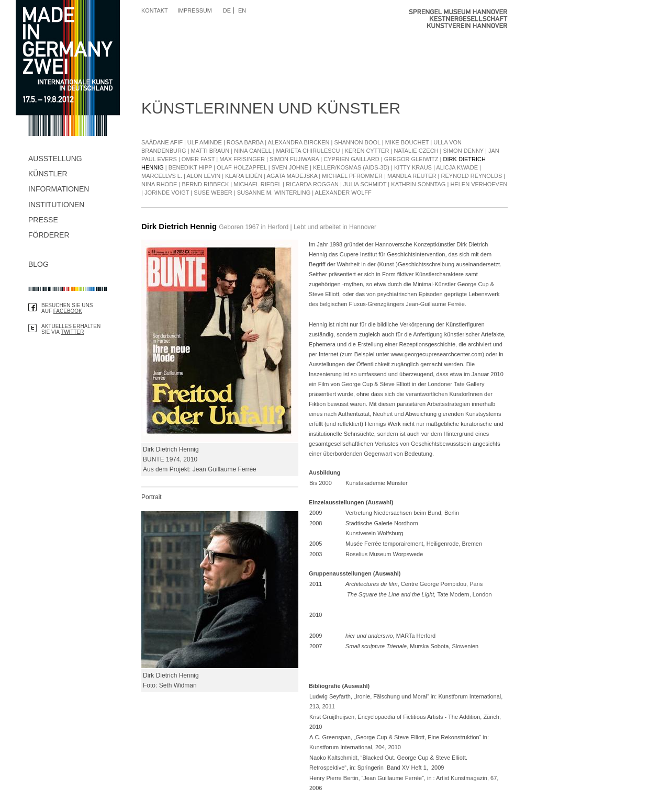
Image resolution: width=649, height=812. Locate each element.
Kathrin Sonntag (418, 184)
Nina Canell (253, 151)
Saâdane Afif (162, 142)
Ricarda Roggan (312, 184)
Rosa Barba (245, 142)
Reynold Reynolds (472, 176)
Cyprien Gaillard (351, 159)
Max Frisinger (242, 159)
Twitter (72, 332)
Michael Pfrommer (352, 176)
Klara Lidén (244, 176)
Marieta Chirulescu (308, 151)
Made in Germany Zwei (68, 68)
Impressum (195, 10)
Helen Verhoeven (479, 184)
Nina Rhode (159, 184)
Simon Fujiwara (294, 159)
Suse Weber (213, 193)
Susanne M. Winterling (274, 193)
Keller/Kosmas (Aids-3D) (351, 167)
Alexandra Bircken (299, 142)
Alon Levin (203, 176)
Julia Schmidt (365, 184)
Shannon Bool (357, 142)
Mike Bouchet (407, 142)
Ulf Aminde (205, 142)
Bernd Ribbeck (205, 184)
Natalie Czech (416, 151)
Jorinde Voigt (167, 193)
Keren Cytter (367, 151)
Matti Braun (210, 151)
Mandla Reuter (412, 176)
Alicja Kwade (457, 167)
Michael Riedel (257, 184)
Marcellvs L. (163, 176)
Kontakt (155, 10)
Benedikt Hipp (190, 167)
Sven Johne (290, 167)
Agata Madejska (292, 176)
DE (227, 10)
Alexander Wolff (343, 193)
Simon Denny (463, 151)
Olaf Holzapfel (242, 167)
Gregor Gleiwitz (411, 159)
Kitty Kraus (413, 167)
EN (242, 10)
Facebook (68, 311)
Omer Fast (198, 159)
